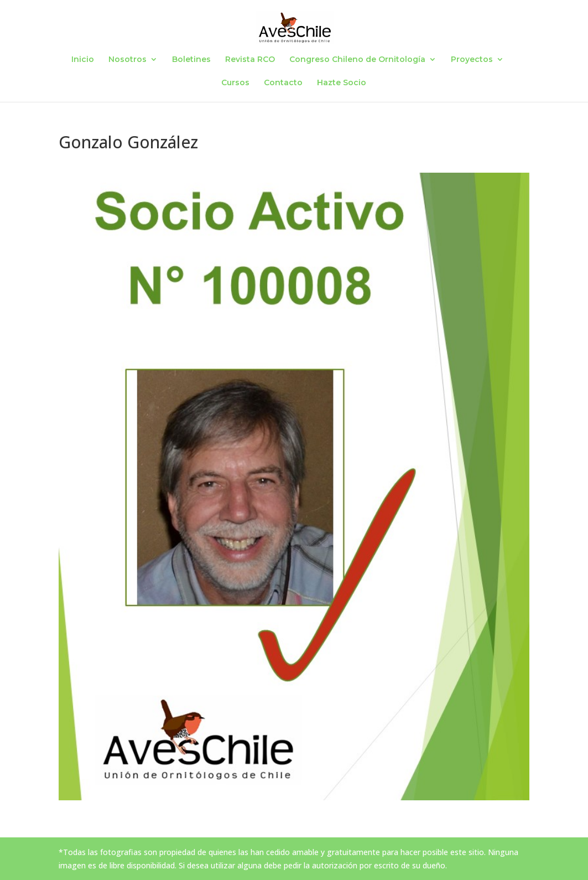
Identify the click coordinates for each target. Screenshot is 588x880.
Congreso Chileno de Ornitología (357, 60)
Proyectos (472, 60)
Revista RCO (250, 60)
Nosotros (128, 60)
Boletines (191, 60)
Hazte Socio (342, 83)
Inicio (83, 60)
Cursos (235, 83)
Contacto (283, 83)
